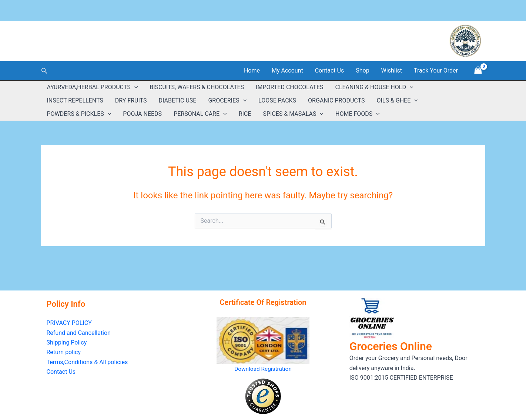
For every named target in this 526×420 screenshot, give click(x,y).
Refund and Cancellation (79, 333)
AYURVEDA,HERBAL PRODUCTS (93, 87)
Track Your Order (436, 70)
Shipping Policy (67, 342)
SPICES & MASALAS (293, 114)
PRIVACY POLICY (69, 323)
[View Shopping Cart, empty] (478, 70)
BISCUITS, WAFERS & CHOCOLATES (197, 87)
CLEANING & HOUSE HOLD (374, 87)
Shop (362, 70)
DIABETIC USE (178, 100)
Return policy (64, 352)
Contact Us (330, 70)
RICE (245, 114)
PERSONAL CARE (200, 114)
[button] (44, 71)
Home (252, 70)
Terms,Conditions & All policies (87, 362)
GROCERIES (227, 101)
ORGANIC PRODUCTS (336, 100)
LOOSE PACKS (277, 100)
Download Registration (263, 369)
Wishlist (392, 70)
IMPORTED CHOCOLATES (289, 87)
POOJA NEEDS (142, 114)
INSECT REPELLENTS (75, 100)
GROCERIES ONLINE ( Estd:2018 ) (113, 37)
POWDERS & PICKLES (79, 114)
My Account (287, 70)
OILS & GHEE (397, 101)
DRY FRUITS (131, 100)
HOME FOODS (358, 114)
